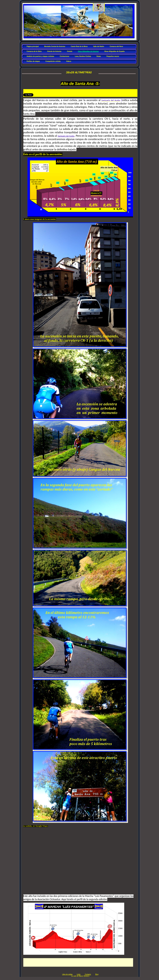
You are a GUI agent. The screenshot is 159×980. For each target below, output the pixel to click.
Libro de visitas (67, 974)
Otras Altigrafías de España (114, 51)
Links (79, 974)
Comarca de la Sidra (34, 51)
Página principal (33, 46)
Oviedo (70, 51)
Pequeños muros (113, 56)
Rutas (99, 56)
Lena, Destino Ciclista (83, 56)
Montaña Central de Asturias (55, 46)
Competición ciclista (53, 61)
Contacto (88, 974)
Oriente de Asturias (54, 51)
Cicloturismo (65, 56)
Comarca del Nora (116, 46)
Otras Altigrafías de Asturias (88, 51)
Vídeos (69, 61)
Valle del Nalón (99, 46)
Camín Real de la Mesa (79, 46)
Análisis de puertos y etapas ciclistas (40, 56)
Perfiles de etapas (33, 61)
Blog (97, 974)
